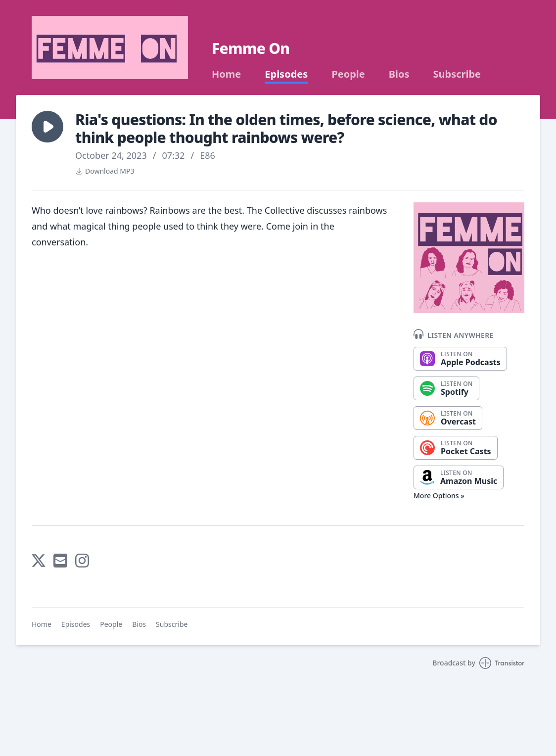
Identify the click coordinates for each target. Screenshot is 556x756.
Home (226, 74)
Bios (399, 74)
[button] (47, 127)
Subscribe (457, 74)
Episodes (286, 74)
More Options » (439, 496)
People (348, 74)
